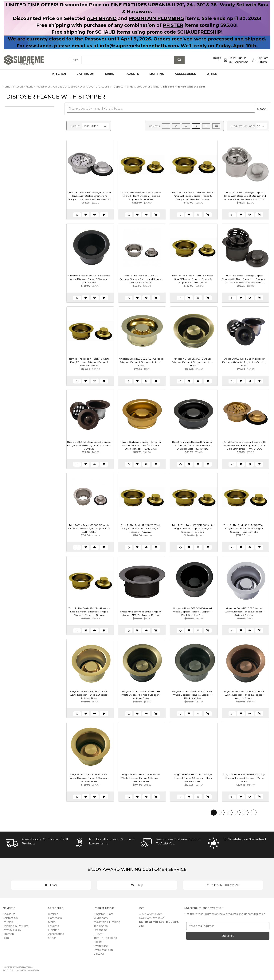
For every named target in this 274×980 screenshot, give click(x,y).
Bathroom (88, 74)
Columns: (155, 126)
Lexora (98, 942)
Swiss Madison (103, 950)
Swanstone (101, 946)
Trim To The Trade (105, 938)
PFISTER (173, 25)
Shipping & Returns (16, 926)
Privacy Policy (12, 930)
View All (99, 954)
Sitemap (8, 934)
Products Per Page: (243, 126)
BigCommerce (24, 967)
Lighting (159, 74)
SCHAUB (105, 32)
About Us (9, 914)
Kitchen (61, 74)
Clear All (262, 109)
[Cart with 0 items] (260, 60)
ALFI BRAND (102, 18)
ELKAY (98, 934)
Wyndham (101, 918)
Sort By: (75, 126)
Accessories (188, 74)
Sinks (112, 74)
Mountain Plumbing (107, 922)
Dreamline (101, 930)
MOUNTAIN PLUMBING (156, 18)
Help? (217, 58)
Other (214, 74)
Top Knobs (101, 926)
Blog (6, 938)
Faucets (134, 74)
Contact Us (10, 918)
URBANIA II (162, 5)
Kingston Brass (104, 914)
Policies (8, 922)
